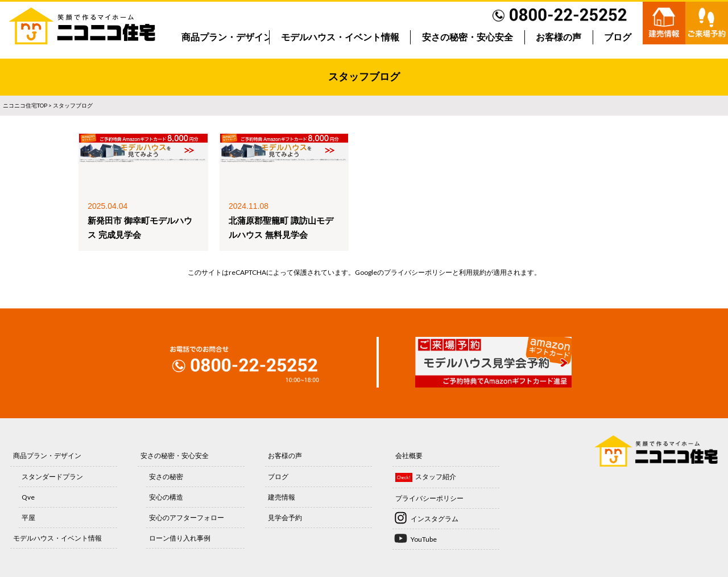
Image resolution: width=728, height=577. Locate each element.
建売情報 (282, 497)
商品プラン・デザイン (227, 37)
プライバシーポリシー (418, 272)
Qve (28, 497)
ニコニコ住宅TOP (25, 105)
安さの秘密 (166, 477)
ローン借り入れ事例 (180, 538)
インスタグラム (435, 519)
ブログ (618, 37)
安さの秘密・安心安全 (468, 37)
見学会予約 (285, 518)
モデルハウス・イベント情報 (340, 37)
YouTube (424, 539)
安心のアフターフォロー (187, 518)
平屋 (28, 518)
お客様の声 (559, 37)
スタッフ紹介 (436, 477)
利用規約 (473, 272)
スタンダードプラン (52, 477)
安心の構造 (166, 497)
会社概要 (409, 456)
